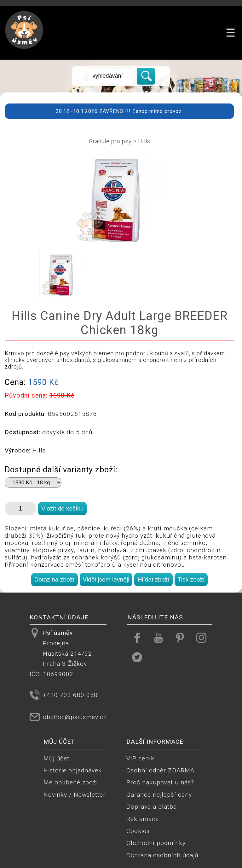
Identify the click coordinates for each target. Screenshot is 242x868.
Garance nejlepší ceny (159, 795)
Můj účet (56, 758)
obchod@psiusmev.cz (75, 717)
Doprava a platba (152, 807)
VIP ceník (140, 758)
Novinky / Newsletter (75, 795)
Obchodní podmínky (156, 843)
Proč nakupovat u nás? (160, 782)
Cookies (138, 831)
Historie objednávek (73, 770)
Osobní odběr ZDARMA (160, 770)
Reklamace (143, 819)
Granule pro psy (110, 141)
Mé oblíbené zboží (71, 782)
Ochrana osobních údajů (162, 855)
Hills (144, 141)
